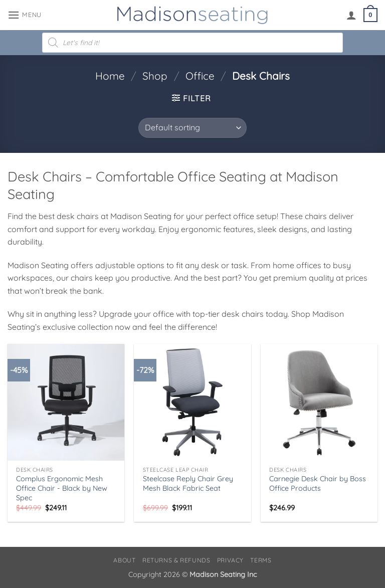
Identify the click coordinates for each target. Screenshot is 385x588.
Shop (155, 76)
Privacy (230, 560)
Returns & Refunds (176, 560)
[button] (25, 15)
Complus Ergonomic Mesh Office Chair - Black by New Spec (62, 488)
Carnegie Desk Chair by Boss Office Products (318, 483)
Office (200, 76)
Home (110, 76)
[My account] (351, 15)
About (124, 560)
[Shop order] (192, 128)
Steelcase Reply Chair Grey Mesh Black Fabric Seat (188, 483)
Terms (261, 560)
